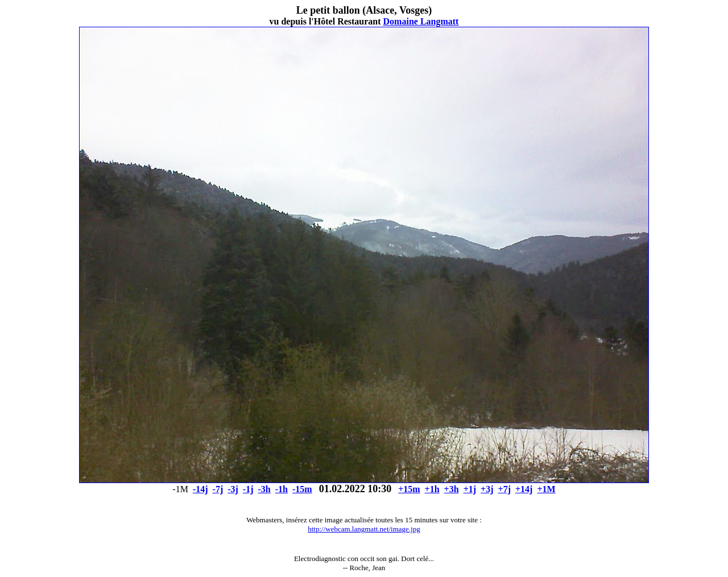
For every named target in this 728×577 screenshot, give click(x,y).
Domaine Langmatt (421, 21)
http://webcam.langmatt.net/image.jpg (364, 529)
